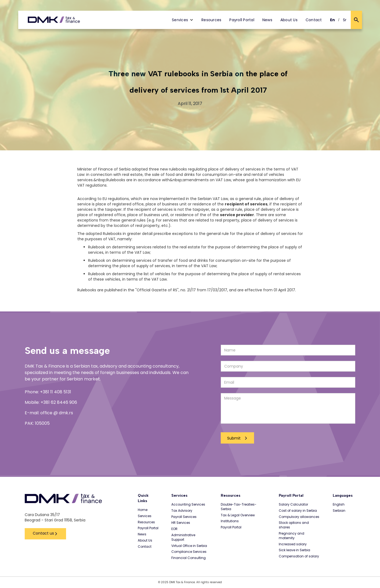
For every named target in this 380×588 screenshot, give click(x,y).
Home (143, 510)
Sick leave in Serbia (294, 550)
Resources (211, 20)
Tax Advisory (182, 511)
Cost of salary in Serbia (298, 511)
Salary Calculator (293, 504)
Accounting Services (188, 504)
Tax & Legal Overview (238, 515)
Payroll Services (184, 517)
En (333, 20)
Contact (314, 20)
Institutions (230, 521)
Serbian (339, 511)
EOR (174, 529)
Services (145, 516)
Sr (345, 20)
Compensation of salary (299, 556)
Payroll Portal (242, 20)
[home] (54, 20)
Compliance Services (189, 552)
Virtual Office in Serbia (189, 546)
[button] (183, 20)
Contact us (43, 533)
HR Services (181, 523)
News (267, 20)
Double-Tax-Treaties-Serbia (239, 507)
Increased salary (293, 544)
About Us (289, 20)
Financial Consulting (189, 558)
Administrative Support (183, 537)
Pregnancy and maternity (292, 536)
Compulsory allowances (299, 517)
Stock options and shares (294, 525)
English (339, 504)
